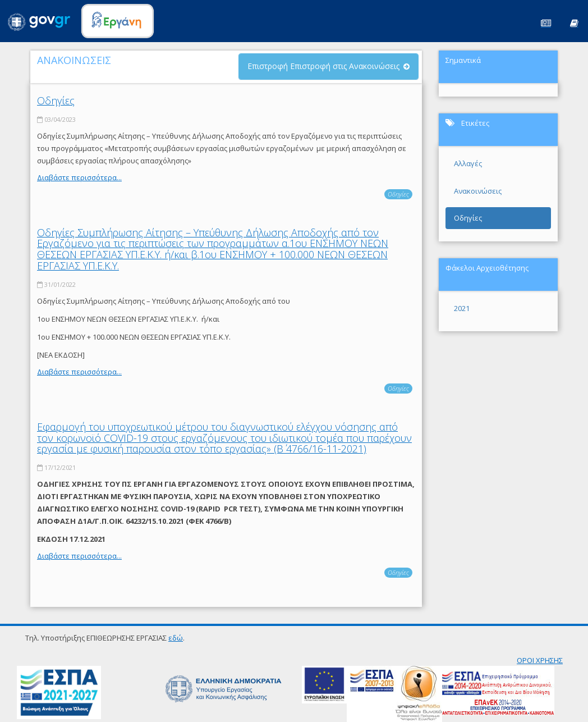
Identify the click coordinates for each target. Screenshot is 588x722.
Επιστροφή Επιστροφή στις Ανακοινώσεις (323, 66)
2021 (462, 308)
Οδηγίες (56, 100)
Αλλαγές (468, 163)
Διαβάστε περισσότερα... (79, 177)
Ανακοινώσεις (478, 191)
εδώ (176, 638)
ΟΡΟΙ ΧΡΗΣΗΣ (540, 660)
